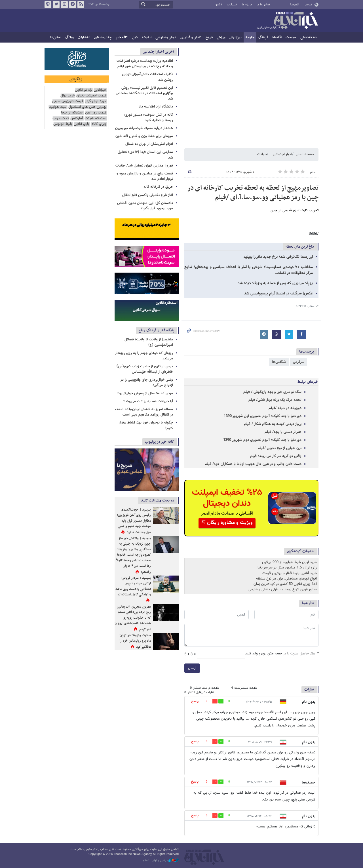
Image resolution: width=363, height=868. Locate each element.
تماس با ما (263, 5)
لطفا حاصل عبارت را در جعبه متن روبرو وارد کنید (282, 654)
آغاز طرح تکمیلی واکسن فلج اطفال (148, 195)
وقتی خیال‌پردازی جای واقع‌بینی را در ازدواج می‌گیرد (147, 383)
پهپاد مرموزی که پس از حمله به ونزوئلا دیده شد (275, 283)
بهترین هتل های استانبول (87, 107)
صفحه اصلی (308, 37)
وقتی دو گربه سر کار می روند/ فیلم (276, 456)
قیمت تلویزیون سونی (68, 101)
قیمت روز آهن (96, 113)
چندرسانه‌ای (103, 37)
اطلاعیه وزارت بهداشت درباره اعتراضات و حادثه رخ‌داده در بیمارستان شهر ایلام (145, 64)
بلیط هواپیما (58, 107)
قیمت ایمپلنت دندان (91, 96)
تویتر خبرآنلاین (56, 5)
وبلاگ (69, 37)
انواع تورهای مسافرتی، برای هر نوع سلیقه (286, 579)
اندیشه (147, 37)
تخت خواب (61, 118)
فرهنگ (263, 37)
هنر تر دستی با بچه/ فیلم (283, 432)
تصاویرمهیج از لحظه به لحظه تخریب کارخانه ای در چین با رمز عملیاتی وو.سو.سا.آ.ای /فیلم (253, 193)
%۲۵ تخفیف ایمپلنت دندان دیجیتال (227, 498)
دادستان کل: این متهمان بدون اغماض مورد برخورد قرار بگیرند (145, 206)
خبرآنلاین (287, 21)
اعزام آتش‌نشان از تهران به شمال (149, 144)
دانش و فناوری (191, 37)
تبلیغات (232, 5)
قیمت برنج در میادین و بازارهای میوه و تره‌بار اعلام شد (145, 176)
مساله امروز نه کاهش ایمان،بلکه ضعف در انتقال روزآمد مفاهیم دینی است (144, 412)
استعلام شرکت (95, 118)
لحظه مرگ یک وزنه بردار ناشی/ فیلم (275, 400)
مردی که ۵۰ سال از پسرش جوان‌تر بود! (145, 393)
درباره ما (247, 5)
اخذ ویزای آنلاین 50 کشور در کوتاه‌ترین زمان (285, 584)
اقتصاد (277, 37)
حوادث (262, 154)
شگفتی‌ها (279, 362)
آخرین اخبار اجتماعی (158, 52)
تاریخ (209, 37)
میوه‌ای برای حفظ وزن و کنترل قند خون (144, 136)
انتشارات (84, 37)
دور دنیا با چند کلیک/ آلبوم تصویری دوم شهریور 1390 (262, 440)
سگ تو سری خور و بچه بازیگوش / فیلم (272, 392)
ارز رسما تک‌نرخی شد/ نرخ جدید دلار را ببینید (278, 257)
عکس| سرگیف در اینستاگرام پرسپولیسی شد (278, 294)
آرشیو (219, 5)
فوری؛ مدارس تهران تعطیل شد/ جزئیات (144, 166)
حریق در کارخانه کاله (158, 187)
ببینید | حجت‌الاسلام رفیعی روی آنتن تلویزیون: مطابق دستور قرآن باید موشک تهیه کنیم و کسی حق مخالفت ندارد (134, 521)
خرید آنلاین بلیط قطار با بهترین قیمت (290, 573)
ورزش (221, 37)
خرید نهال (67, 96)
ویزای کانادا (99, 124)
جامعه (250, 37)
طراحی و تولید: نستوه (160, 861)
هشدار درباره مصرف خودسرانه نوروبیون (144, 128)
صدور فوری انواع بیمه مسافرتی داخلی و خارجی (283, 589)
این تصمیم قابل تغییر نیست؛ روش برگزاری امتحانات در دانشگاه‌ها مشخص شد (144, 93)
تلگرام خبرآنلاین (73, 5)
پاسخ (195, 701)
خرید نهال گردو (96, 101)
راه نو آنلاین (83, 90)
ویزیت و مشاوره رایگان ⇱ (227, 523)
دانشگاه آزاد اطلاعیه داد (156, 107)
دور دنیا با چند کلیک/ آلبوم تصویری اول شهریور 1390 (263, 416)
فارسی (308, 5)
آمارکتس (77, 118)
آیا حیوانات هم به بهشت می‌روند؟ (148, 401)
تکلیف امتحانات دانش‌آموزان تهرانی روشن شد (147, 77)
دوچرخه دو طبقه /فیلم (285, 408)
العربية (295, 5)
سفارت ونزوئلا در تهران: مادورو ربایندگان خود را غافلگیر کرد (135, 641)
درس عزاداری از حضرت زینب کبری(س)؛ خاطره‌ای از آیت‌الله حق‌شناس (144, 369)
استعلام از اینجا (72, 113)
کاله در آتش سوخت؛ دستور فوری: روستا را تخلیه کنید (148, 118)
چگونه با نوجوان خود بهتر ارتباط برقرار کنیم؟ (146, 425)
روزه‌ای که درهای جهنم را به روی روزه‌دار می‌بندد (144, 356)
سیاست (291, 37)
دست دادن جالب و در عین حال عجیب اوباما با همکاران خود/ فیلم (253, 464)
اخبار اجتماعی (282, 154)
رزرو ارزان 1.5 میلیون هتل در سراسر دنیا (287, 568)
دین (135, 37)
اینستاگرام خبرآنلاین (64, 5)
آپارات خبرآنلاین (48, 5)
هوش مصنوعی (166, 37)
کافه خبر (122, 37)
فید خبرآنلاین (81, 5)
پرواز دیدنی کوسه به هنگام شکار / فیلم (273, 424)
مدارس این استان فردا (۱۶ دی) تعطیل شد (145, 155)
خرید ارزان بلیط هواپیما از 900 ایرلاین (289, 562)
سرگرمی (299, 362)
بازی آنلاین (81, 124)
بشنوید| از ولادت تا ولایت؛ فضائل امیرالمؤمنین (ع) (149, 342)
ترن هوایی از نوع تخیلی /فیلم (280, 448)
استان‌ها (56, 37)
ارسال (192, 668)
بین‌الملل (236, 37)
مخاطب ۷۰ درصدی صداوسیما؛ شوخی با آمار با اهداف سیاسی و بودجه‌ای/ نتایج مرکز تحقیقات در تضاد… (249, 270)
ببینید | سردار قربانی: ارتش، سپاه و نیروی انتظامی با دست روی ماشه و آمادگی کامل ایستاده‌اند (133, 586)
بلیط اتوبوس (63, 124)
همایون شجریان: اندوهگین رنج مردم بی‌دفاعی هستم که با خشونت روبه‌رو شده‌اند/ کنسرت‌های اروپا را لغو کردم (133, 618)
